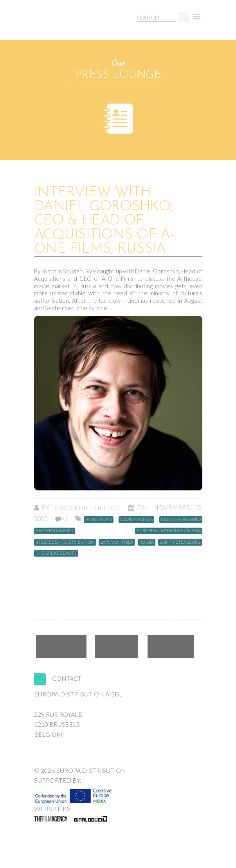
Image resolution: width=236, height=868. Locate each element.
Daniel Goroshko (181, 519)
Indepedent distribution (65, 542)
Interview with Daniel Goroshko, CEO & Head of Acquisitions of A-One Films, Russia (104, 221)
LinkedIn (171, 646)
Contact (67, 678)
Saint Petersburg (180, 542)
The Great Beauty (56, 553)
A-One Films (99, 519)
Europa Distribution (71, 26)
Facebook (61, 646)
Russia (147, 542)
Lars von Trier (117, 542)
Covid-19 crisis (136, 519)
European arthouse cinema (169, 531)
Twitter (116, 646)
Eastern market (55, 531)
